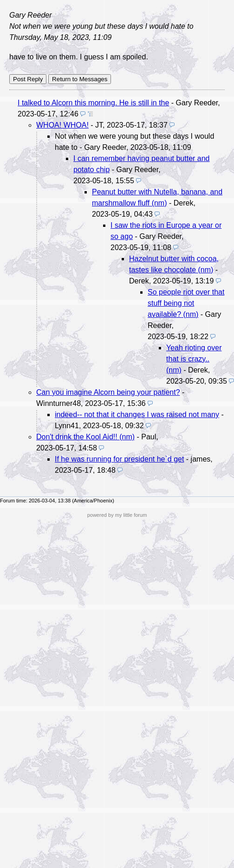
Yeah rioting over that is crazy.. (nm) (194, 359)
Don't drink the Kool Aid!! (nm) (85, 437)
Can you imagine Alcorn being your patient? (108, 392)
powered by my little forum (117, 515)
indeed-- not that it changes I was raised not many (137, 415)
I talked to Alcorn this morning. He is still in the (93, 103)
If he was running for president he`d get (119, 459)
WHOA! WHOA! (62, 125)
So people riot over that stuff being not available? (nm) (186, 303)
